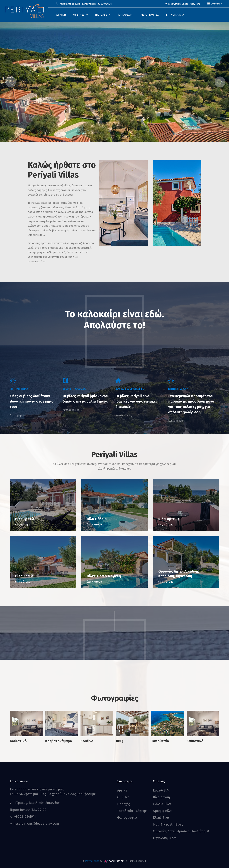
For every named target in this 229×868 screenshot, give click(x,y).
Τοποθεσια (125, 15)
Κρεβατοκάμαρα (59, 741)
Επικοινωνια (175, 15)
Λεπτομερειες (18, 415)
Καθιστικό (18, 741)
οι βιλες (79, 15)
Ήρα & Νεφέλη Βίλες (168, 824)
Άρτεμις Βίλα (162, 811)
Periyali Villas (92, 861)
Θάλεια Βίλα (162, 804)
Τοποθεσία (160, 741)
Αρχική (122, 790)
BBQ (119, 741)
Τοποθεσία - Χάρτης (132, 811)
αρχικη (61, 15)
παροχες (101, 15)
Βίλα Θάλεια (97, 519)
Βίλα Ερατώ (25, 519)
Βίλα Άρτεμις (169, 519)
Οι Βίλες (123, 797)
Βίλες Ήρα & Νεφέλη (104, 576)
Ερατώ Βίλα (162, 790)
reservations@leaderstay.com (184, 4)
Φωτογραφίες (127, 818)
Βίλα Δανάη (161, 797)
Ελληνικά (214, 4)
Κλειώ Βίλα (161, 818)
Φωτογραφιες (149, 15)
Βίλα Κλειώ (24, 576)
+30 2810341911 (104, 4)
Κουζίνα (87, 741)
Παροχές (123, 804)
